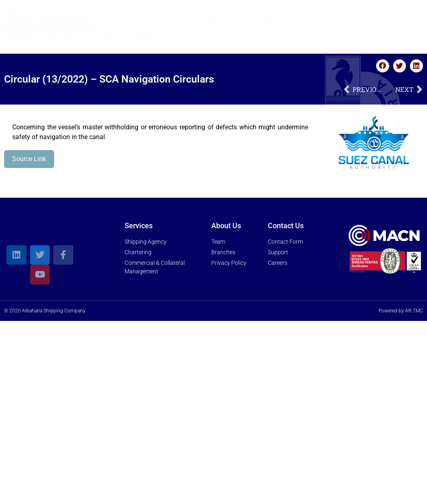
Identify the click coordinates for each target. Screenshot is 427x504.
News (269, 16)
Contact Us (357, 17)
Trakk (142, 37)
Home (140, 16)
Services (226, 17)
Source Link (29, 159)
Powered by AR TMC (401, 311)
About (178, 17)
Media (305, 17)
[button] (383, 66)
